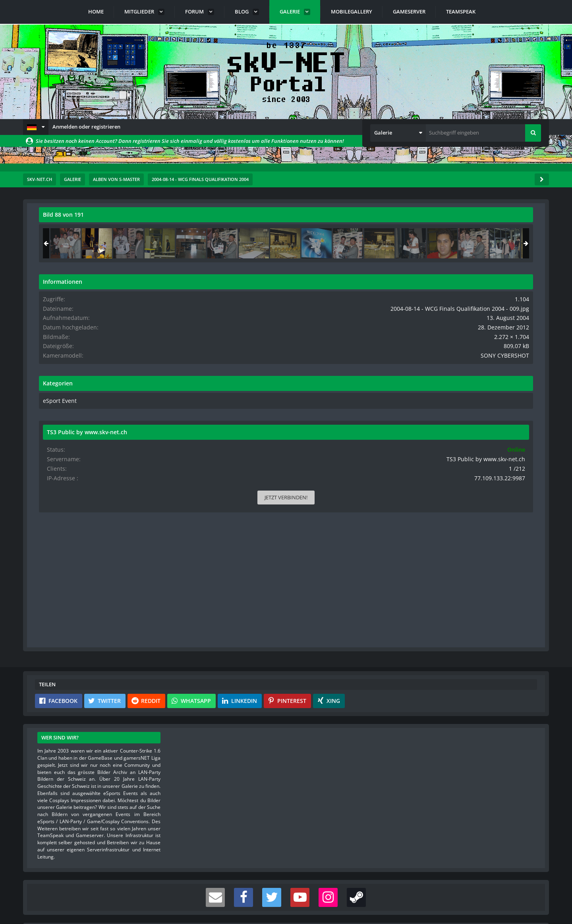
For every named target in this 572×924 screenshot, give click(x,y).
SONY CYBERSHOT (511, 369)
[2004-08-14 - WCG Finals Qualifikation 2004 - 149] (515, 243)
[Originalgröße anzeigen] (381, 220)
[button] (36, 127)
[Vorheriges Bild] (47, 384)
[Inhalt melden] (384, 543)
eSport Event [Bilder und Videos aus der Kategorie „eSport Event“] (445, 413)
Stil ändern (529, 889)
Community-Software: (286, 904)
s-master (84, 232)
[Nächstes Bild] (382, 384)
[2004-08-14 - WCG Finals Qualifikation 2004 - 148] (452, 243)
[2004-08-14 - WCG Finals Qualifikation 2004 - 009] (484, 243)
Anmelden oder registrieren (86, 127)
